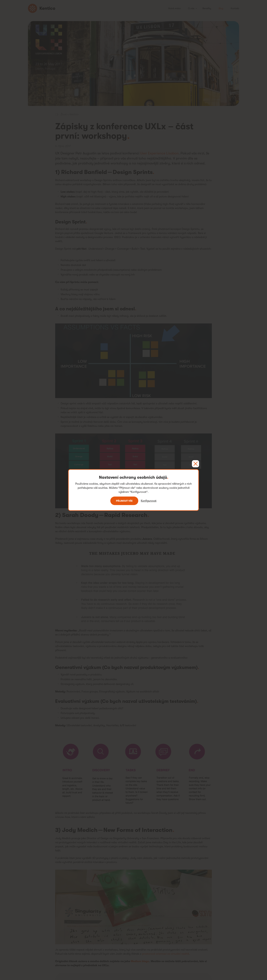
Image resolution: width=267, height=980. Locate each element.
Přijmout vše (124, 501)
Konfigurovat (149, 501)
